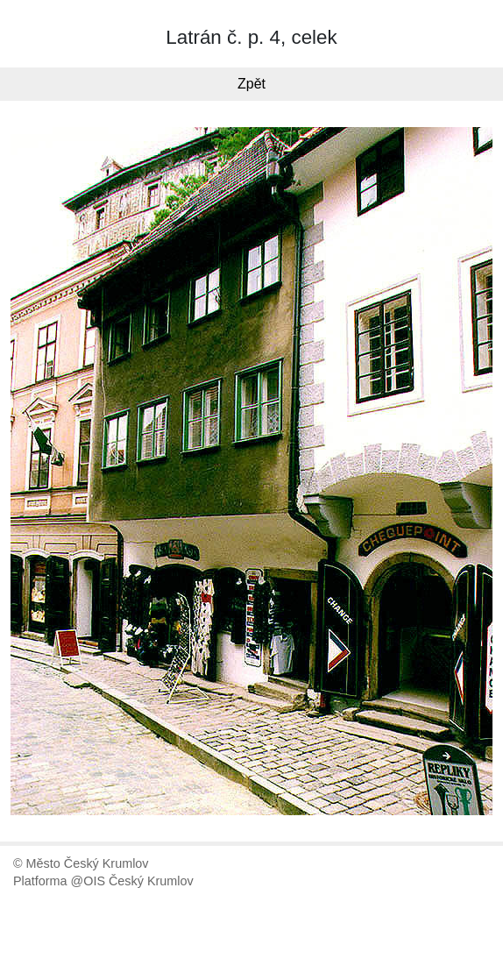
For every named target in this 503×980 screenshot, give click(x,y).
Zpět (251, 84)
